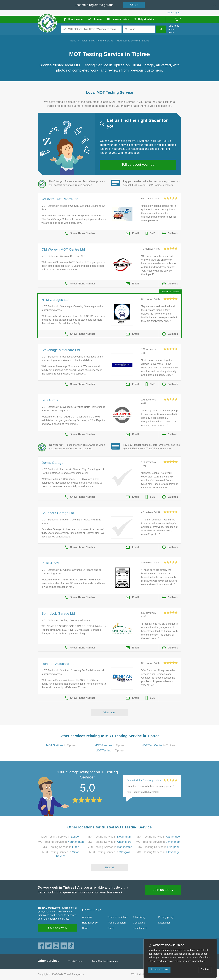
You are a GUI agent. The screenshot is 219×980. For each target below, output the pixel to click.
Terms (111, 928)
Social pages (140, 928)
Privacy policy (166, 917)
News (85, 928)
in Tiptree (61, 745)
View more (110, 712)
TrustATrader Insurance (105, 961)
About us (87, 917)
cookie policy (174, 961)
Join (134, 5)
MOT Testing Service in (61, 837)
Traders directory (117, 923)
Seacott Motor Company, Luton (144, 780)
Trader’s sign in (173, 13)
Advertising (139, 917)
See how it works (57, 928)
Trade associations (118, 917)
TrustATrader (76, 961)
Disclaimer (164, 923)
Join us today (163, 890)
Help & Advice (90, 923)
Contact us (139, 923)
